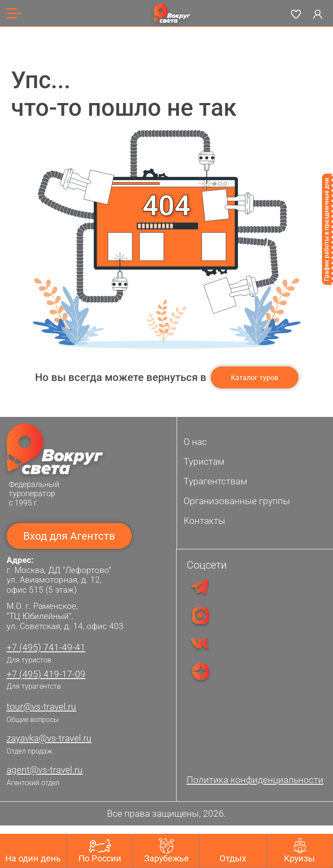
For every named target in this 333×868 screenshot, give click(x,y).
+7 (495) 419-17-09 (46, 674)
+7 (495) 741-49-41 (46, 647)
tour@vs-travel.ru (41, 707)
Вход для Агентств (69, 536)
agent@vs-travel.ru (45, 770)
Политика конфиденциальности (255, 780)
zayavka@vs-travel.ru (49, 738)
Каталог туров (255, 378)
